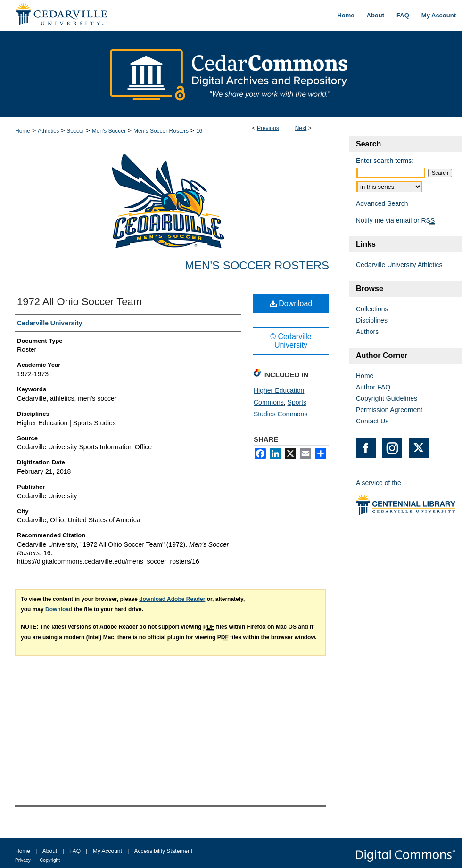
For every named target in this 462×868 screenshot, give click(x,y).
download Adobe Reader (172, 599)
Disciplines (372, 320)
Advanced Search (382, 203)
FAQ (75, 851)
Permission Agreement (389, 410)
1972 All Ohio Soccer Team (79, 302)
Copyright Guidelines (387, 398)
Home (23, 131)
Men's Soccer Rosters (161, 131)
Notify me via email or (395, 220)
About (50, 851)
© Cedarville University (291, 341)
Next (301, 128)
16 (199, 131)
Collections (372, 309)
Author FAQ (373, 387)
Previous (268, 128)
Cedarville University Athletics (399, 265)
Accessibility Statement (163, 851)
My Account (107, 851)
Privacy (23, 860)
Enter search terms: (385, 161)
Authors (367, 332)
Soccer (75, 131)
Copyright (50, 860)
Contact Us (372, 421)
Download (291, 304)
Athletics (48, 131)
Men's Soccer (109, 131)
